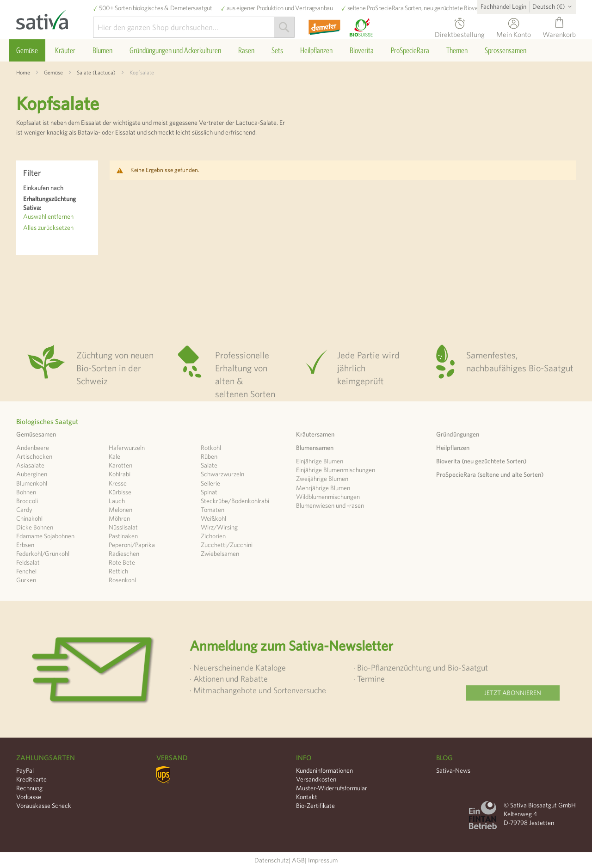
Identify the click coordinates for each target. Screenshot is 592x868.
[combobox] (194, 27)
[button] (554, 6)
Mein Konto (514, 33)
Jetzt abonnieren (513, 693)
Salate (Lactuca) (96, 72)
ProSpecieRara (385, 8)
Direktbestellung (460, 33)
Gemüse (53, 72)
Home (23, 72)
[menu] (296, 50)
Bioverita (475, 8)
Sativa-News (453, 770)
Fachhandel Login (503, 6)
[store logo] (55, 18)
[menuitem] (27, 50)
